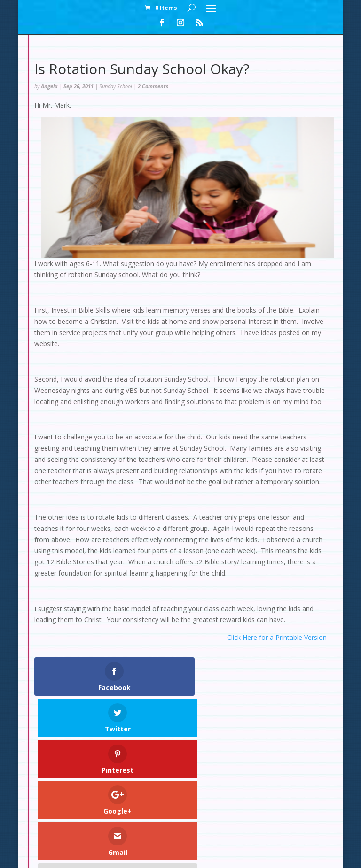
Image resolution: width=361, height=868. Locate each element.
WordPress (251, 855)
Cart (219, 803)
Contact (252, 803)
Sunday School (116, 86)
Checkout (184, 803)
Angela (49, 86)
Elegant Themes (159, 855)
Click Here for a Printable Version (277, 637)
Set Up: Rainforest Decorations (249, 814)
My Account (137, 803)
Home (96, 803)
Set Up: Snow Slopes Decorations (105, 814)
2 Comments (153, 86)
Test (178, 814)
